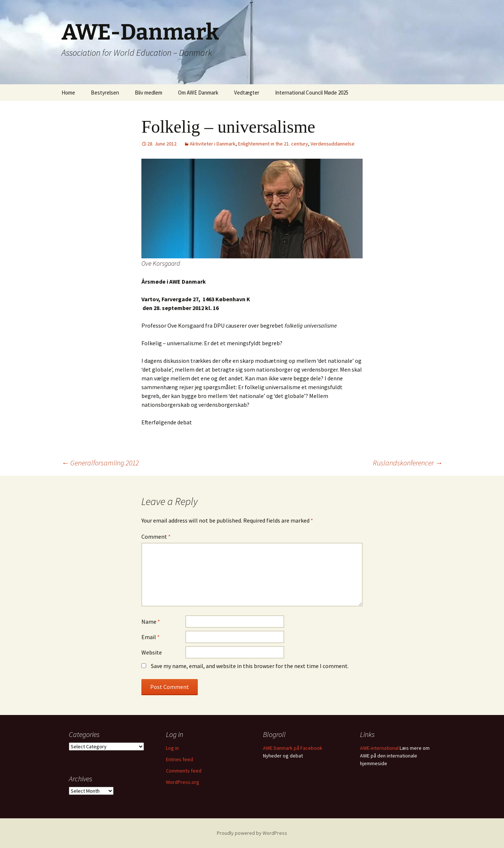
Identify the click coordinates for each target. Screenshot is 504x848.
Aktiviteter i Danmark (213, 144)
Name (151, 622)
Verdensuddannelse (333, 144)
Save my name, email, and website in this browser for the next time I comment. (250, 666)
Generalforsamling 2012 (100, 463)
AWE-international (379, 748)
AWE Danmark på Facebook (293, 748)
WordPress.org (183, 782)
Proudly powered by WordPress (252, 833)
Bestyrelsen (105, 93)
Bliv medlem (149, 93)
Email (151, 637)
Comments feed (184, 771)
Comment (156, 537)
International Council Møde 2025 (312, 93)
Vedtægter (247, 93)
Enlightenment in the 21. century (273, 144)
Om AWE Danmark (198, 93)
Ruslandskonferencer (408, 463)
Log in (172, 748)
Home (68, 93)
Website (152, 652)
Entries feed (179, 759)
